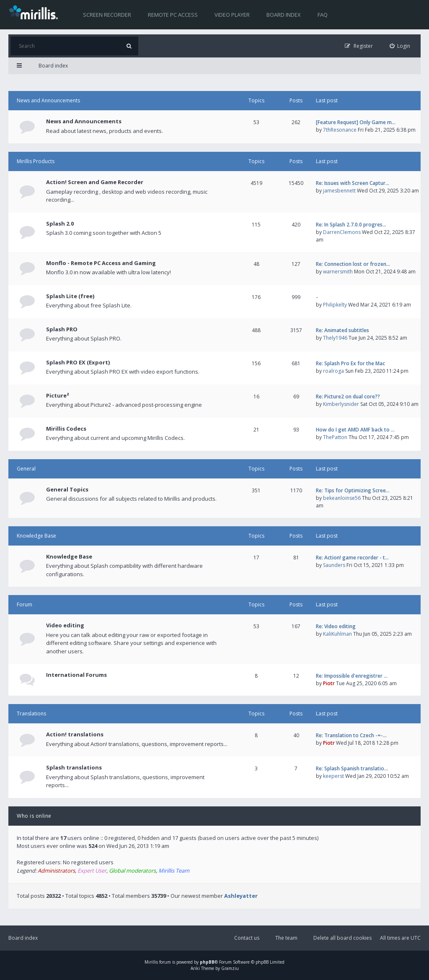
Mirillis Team (174, 871)
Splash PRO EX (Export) (78, 362)
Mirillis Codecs (66, 429)
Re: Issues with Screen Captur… (353, 183)
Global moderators (132, 871)
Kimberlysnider (341, 404)
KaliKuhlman (337, 634)
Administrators (56, 871)
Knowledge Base (36, 536)
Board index (284, 15)
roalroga (333, 371)
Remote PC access (173, 15)
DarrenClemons (342, 232)
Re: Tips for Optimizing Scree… (353, 490)
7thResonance (340, 130)
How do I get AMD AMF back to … (355, 430)
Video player (232, 15)
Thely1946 (335, 338)
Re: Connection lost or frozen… (353, 264)
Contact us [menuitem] (247, 938)
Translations (31, 714)
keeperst (333, 776)
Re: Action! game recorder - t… (352, 558)
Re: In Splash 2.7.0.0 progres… (351, 225)
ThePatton (335, 437)
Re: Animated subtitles (342, 330)
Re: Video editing (336, 626)
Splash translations (74, 767)
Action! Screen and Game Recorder (95, 182)
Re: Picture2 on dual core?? (348, 396)
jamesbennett (339, 191)
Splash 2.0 (60, 224)
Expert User (92, 871)
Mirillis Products (36, 161)
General (26, 469)
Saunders (334, 565)
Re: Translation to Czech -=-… (351, 735)
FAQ (323, 15)
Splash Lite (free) (70, 296)
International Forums (76, 675)
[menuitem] (400, 46)
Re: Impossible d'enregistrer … (352, 676)
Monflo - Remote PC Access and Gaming (101, 263)
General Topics (67, 489)
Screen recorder (107, 15)
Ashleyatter (241, 896)
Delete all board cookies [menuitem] (342, 938)
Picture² (58, 395)
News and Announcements (48, 100)
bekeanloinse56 (342, 498)
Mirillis (151, 962)
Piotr (329, 683)
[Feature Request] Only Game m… (356, 122)
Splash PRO (62, 329)
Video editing (65, 625)
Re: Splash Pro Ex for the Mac (350, 363)
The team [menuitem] (286, 938)
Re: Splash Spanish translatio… (352, 768)
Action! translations (75, 734)
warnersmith (338, 272)
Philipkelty (335, 305)
